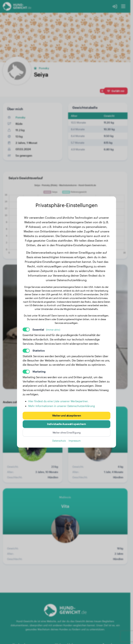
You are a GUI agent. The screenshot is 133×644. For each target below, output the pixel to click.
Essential (46, 330)
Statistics (39, 351)
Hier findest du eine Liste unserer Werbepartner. (58, 401)
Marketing (39, 372)
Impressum (75, 441)
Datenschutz (59, 441)
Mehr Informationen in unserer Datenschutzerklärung (62, 406)
